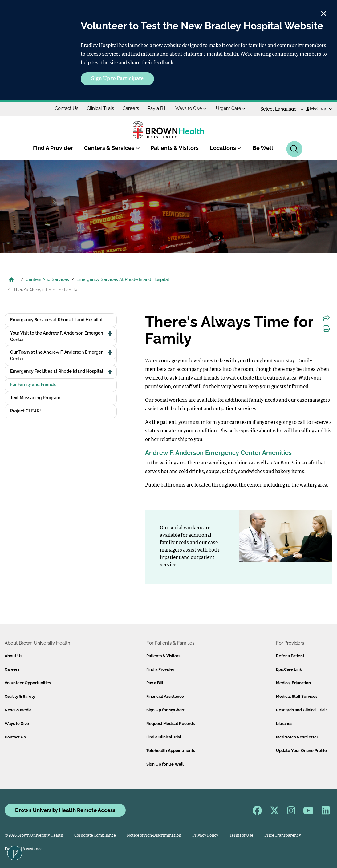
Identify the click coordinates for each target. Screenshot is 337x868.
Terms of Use (241, 836)
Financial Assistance (165, 696)
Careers (131, 108)
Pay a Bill (157, 108)
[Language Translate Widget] (280, 109)
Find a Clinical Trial (164, 737)
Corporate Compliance (95, 836)
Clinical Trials (100, 108)
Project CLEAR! (25, 411)
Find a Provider (160, 669)
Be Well (263, 148)
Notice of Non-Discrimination (154, 836)
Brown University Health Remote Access (65, 810)
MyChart (319, 109)
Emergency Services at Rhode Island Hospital (56, 320)
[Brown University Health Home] (11, 280)
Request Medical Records (171, 723)
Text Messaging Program (35, 398)
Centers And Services (47, 279)
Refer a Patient (290, 656)
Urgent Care (231, 108)
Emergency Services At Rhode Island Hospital (123, 279)
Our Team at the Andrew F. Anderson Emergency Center (59, 355)
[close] (324, 13)
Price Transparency (283, 836)
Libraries (284, 723)
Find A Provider (53, 148)
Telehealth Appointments (171, 751)
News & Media (18, 710)
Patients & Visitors (175, 148)
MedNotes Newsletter (297, 737)
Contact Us (67, 108)
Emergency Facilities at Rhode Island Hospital (57, 371)
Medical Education (293, 683)
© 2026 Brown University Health (34, 836)
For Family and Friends (33, 384)
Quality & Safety (20, 696)
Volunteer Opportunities (28, 683)
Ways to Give (191, 108)
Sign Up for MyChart (165, 710)
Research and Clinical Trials (302, 710)
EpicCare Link (289, 669)
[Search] (294, 149)
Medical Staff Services (297, 696)
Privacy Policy (205, 836)
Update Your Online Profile (301, 751)
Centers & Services (112, 148)
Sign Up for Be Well (165, 764)
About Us (13, 656)
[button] (110, 333)
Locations (226, 148)
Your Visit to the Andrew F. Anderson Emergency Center (59, 336)
